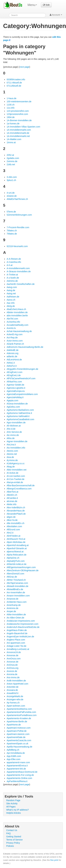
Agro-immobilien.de (16, 423)
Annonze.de (12, 662)
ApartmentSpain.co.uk (17, 744)
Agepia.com (12, 400)
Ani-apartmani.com (16, 643)
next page (25, 67)
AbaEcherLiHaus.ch (16, 309)
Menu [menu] (32, 5)
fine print (54, 860)
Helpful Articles (14, 813)
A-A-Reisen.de (14, 259)
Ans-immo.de (13, 677)
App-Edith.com (14, 756)
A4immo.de (12, 281)
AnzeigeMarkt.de (15, 696)
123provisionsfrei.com (17, 114)
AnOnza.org (12, 668)
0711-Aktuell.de (14, 83)
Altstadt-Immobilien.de (17, 586)
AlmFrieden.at (13, 536)
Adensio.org (12, 353)
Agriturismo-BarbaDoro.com (20, 410)
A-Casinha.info (14, 262)
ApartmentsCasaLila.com (19, 740)
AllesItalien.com (14, 526)
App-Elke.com (13, 759)
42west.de (12, 196)
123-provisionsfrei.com (18, 111)
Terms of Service (14, 840)
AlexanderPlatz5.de (16, 514)
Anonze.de (12, 671)
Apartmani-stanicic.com (18, 734)
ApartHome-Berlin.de (17, 721)
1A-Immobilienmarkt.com (19, 130)
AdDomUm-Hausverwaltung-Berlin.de (25, 347)
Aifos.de (11, 438)
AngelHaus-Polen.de (17, 630)
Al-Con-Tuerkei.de (15, 479)
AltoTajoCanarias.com (17, 583)
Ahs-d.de (11, 429)
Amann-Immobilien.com (18, 596)
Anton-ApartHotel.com (17, 684)
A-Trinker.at (12, 275)
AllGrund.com (13, 530)
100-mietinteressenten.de (19, 101)
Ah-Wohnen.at (14, 426)
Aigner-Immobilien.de (17, 441)
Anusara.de (12, 690)
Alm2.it (10, 533)
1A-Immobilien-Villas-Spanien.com (23, 127)
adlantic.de (12, 356)
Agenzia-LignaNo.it (16, 388)
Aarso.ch (11, 300)
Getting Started (14, 837)
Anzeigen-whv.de (15, 699)
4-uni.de (11, 193)
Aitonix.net (12, 454)
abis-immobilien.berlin (17, 316)
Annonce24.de (14, 652)
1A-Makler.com (14, 139)
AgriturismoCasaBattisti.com (20, 419)
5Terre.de (11, 212)
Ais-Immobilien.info (16, 448)
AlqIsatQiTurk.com (16, 561)
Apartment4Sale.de (16, 737)
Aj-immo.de (12, 460)
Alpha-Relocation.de (16, 555)
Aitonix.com (12, 451)
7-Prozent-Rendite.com (18, 227)
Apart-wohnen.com (16, 706)
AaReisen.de (13, 297)
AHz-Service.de (14, 432)
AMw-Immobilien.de (16, 614)
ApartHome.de (14, 725)
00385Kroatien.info (16, 79)
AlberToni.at (12, 492)
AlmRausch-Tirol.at (16, 539)
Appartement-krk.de (16, 769)
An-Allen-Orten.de (15, 618)
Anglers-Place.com (16, 640)
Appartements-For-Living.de (20, 775)
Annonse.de (12, 655)
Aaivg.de (11, 290)
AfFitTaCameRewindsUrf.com (21, 378)
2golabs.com (13, 158)
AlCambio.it (12, 498)
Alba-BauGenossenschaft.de (21, 485)
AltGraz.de (12, 577)
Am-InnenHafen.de (16, 592)
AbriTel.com (12, 319)
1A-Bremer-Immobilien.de (19, 120)
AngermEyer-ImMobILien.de (20, 637)
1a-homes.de (13, 124)
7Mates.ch (12, 231)
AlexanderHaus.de (16, 511)
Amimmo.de (12, 608)
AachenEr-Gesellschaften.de (21, 284)
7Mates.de (12, 234)
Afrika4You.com (14, 382)
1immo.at (11, 142)
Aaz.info (11, 303)
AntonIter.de (13, 687)
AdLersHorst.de (14, 360)
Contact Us (12, 830)
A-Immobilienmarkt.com (18, 268)
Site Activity (12, 803)
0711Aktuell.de (14, 86)
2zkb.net (11, 164)
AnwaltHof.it (12, 693)
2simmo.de (12, 161)
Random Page (13, 800)
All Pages (11, 807)
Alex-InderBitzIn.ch (16, 507)
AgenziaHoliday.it (15, 397)
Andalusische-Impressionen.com (22, 624)
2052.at (10, 155)
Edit (46, 5)
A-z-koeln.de (13, 278)
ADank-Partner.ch (15, 344)
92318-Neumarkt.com (17, 246)
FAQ (8, 833)
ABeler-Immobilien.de (17, 312)
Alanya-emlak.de (15, 482)
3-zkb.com (12, 177)
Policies (10, 846)
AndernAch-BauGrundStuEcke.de (23, 627)
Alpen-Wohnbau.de (16, 542)
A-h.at (9, 265)
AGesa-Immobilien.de (17, 404)
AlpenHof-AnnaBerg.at (18, 545)
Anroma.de (12, 674)
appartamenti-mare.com (18, 762)
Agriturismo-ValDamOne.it (19, 413)
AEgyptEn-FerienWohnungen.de (22, 369)
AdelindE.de (13, 350)
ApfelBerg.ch (13, 750)
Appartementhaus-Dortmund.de (22, 772)
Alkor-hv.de (12, 520)
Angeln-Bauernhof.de (17, 633)
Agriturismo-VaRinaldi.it (18, 416)
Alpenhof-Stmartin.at (17, 548)
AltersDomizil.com (15, 574)
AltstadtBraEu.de (15, 589)
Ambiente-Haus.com (17, 602)
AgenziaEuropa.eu (16, 391)
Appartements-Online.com (19, 778)
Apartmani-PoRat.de (17, 731)
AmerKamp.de (14, 605)
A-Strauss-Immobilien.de (19, 271)
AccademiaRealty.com (17, 325)
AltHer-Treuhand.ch (16, 580)
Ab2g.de (11, 306)
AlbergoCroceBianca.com (19, 489)
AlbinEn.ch (12, 495)
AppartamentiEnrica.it (17, 766)
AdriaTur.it (12, 366)
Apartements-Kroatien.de (19, 718)
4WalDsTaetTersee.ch (17, 199)
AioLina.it (11, 445)
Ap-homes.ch (13, 703)
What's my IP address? (17, 810)
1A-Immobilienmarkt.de (18, 133)
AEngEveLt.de (14, 375)
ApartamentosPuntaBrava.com (22, 715)
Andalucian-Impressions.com (21, 621)
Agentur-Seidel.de (15, 385)
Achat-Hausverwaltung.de (19, 331)
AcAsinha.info (13, 322)
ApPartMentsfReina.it (17, 781)
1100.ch (11, 105)
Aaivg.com (12, 287)
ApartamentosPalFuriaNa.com (21, 712)
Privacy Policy (13, 843)
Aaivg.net (11, 293)
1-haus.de (11, 98)
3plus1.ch (11, 180)
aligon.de (11, 517)
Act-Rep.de (12, 338)
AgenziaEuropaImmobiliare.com (22, 394)
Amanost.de (12, 599)
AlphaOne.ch (13, 558)
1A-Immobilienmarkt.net (18, 136)
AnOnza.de (12, 665)
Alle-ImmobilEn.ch (15, 523)
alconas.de (12, 501)
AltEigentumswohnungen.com (21, 567)
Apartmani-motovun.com (19, 728)
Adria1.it (11, 363)
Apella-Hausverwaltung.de (19, 747)
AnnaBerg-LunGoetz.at (18, 649)
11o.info (11, 108)
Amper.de (11, 611)
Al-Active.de (12, 473)
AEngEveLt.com (14, 372)
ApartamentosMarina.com (19, 709)
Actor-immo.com (15, 341)
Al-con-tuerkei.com (16, 476)
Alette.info (11, 504)
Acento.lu (11, 328)
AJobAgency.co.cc (16, 463)
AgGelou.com (13, 407)
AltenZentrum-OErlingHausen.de (22, 570)
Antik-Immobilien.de (16, 681)
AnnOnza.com (14, 659)
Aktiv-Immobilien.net (16, 470)
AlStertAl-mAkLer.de (16, 564)
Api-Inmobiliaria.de (16, 753)
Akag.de (11, 467)
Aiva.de (10, 457)
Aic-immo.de (13, 435)
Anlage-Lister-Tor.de (16, 646)
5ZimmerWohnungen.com (19, 215)
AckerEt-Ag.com (15, 334)
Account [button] (56, 15)
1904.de (11, 117)
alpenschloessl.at (15, 552)
